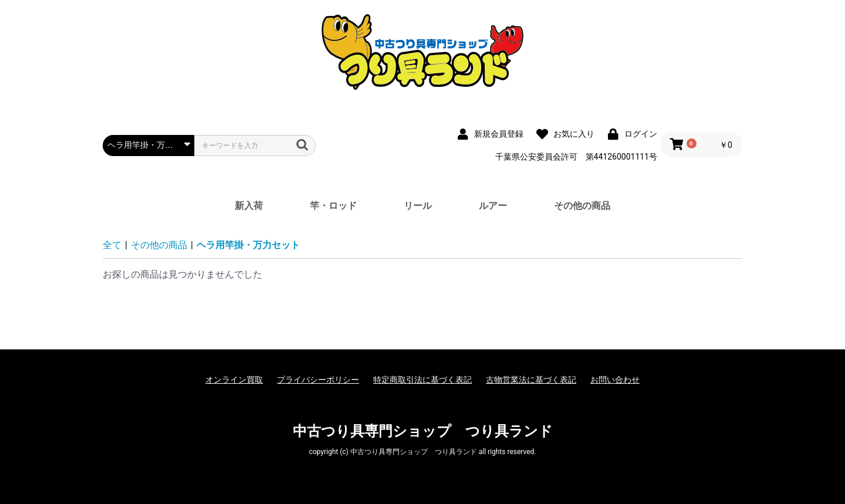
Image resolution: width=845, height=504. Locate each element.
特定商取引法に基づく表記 (422, 380)
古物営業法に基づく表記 (531, 380)
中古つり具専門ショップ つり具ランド (423, 431)
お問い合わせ (615, 380)
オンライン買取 (234, 380)
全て (112, 245)
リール (418, 206)
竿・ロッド (333, 206)
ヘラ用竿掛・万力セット (248, 245)
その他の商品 (582, 206)
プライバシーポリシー (318, 380)
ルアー (493, 206)
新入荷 (249, 206)
